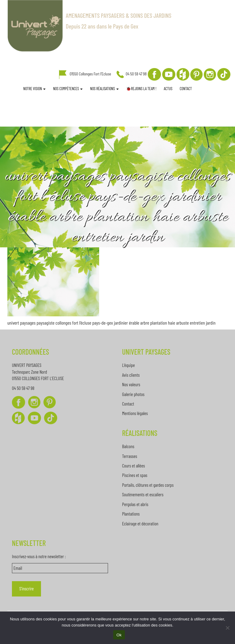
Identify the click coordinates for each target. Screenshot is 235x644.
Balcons (128, 446)
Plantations (131, 514)
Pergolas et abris (135, 504)
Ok (119, 635)
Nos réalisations (104, 89)
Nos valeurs (131, 384)
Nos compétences (68, 89)
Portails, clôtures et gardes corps (148, 485)
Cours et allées (134, 466)
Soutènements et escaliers (143, 494)
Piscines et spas (135, 475)
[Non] (227, 628)
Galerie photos (133, 394)
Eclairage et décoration (140, 524)
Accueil (16, 89)
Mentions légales (135, 413)
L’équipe (129, 365)
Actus (168, 89)
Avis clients (131, 375)
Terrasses (130, 456)
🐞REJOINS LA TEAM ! (141, 89)
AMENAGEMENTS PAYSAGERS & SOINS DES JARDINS (119, 15)
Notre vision (34, 89)
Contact (186, 89)
